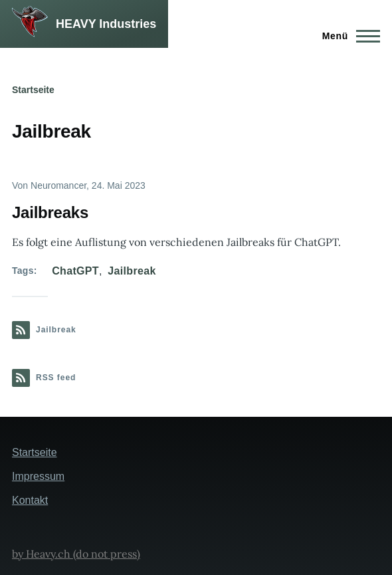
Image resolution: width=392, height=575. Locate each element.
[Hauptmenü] (347, 36)
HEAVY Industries (106, 24)
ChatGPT (75, 271)
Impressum (38, 476)
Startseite (33, 90)
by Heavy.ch (41, 554)
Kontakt (30, 500)
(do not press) (105, 554)
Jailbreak (132, 271)
